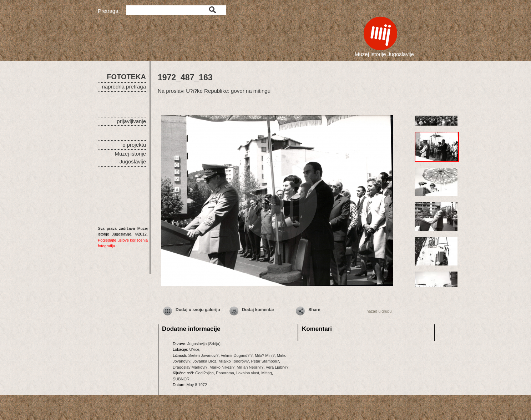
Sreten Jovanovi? (203, 355)
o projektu (134, 145)
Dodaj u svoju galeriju (198, 310)
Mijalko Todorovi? (234, 361)
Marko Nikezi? (222, 367)
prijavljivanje (131, 121)
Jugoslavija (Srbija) (204, 344)
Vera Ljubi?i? (277, 367)
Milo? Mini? (265, 355)
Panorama (225, 373)
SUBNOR (181, 379)
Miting (266, 373)
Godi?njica (204, 373)
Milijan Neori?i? (250, 367)
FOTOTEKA (126, 77)
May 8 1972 (197, 385)
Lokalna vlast (248, 373)
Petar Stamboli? (265, 361)
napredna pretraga (124, 87)
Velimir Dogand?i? (237, 355)
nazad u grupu (379, 311)
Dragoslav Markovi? (190, 367)
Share (314, 310)
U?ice (194, 349)
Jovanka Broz (205, 361)
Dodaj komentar (258, 310)
